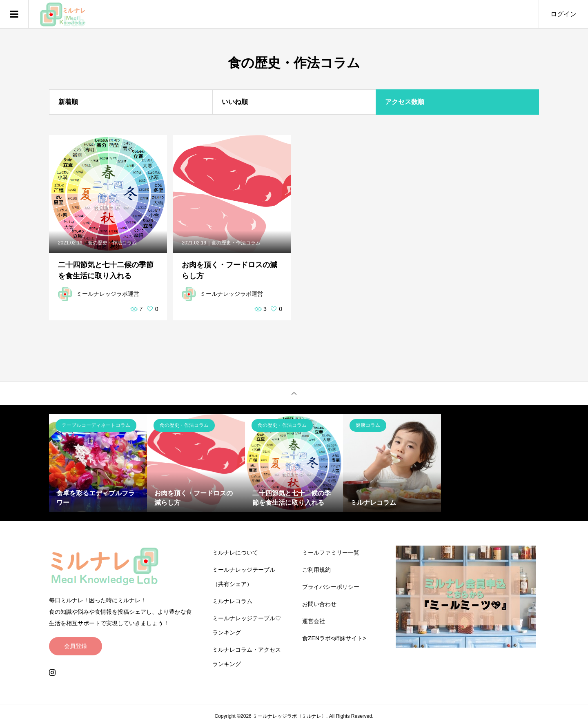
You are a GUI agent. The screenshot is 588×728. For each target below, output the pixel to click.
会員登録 (76, 646)
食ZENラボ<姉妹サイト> (334, 638)
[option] (98, 463)
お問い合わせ (319, 604)
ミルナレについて (235, 553)
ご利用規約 (316, 570)
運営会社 (314, 621)
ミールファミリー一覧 (331, 553)
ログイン (563, 14)
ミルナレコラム (232, 601)
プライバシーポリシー (331, 587)
